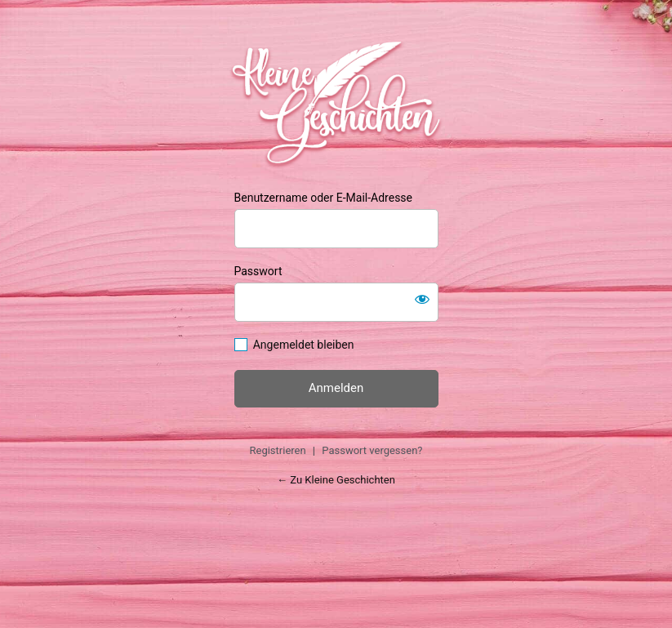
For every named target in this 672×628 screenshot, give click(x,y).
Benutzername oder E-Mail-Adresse (324, 198)
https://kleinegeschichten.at (336, 102)
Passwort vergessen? (372, 450)
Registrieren (277, 450)
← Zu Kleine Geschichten (336, 480)
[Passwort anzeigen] (422, 299)
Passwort (258, 271)
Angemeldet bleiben (304, 345)
